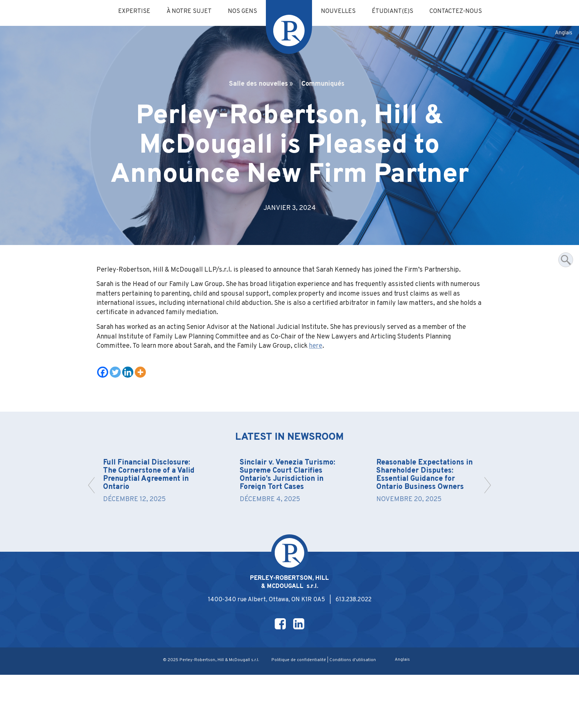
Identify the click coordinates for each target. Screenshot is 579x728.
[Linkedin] (130, 403)
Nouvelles (339, 12)
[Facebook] (105, 403)
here (402, 375)
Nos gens (241, 12)
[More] (143, 403)
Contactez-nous (462, 12)
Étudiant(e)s (396, 12)
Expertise (128, 12)
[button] (485, 527)
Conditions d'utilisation (354, 713)
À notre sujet (185, 12)
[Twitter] (118, 403)
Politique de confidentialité (299, 713)
